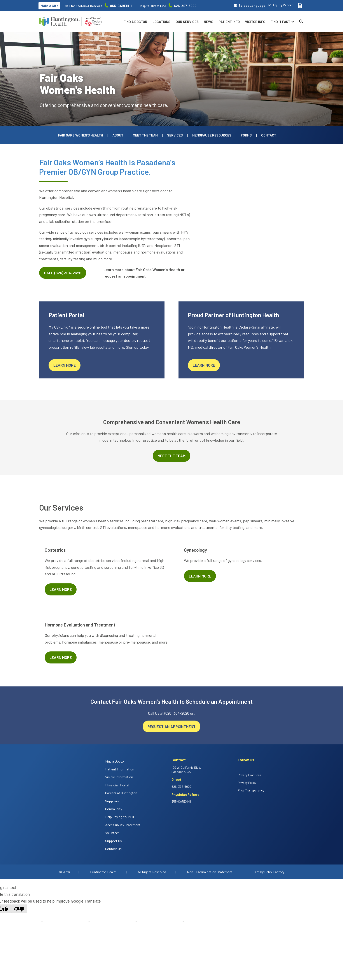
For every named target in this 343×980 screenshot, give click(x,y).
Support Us (114, 841)
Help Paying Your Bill (120, 817)
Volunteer (112, 833)
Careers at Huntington (121, 793)
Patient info (229, 22)
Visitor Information (119, 777)
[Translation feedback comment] (207, 918)
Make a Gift (49, 6)
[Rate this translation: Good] (66, 918)
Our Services (187, 22)
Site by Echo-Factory (269, 872)
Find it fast (280, 22)
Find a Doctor (135, 22)
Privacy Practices (249, 775)
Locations (161, 22)
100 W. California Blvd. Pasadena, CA (186, 770)
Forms (246, 135)
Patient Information (120, 769)
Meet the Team (145, 135)
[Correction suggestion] (160, 918)
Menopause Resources (212, 135)
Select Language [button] (252, 5)
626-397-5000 (185, 6)
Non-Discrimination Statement (210, 872)
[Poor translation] (19, 909)
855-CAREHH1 (121, 6)
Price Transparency (251, 790)
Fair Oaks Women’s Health (81, 135)
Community (114, 809)
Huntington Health (103, 872)
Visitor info (255, 22)
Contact (269, 135)
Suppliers (112, 801)
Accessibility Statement (123, 825)
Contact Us (113, 849)
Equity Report (283, 5)
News (209, 22)
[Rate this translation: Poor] (113, 918)
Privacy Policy (247, 783)
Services (175, 135)
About (118, 135)
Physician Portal (117, 785)
